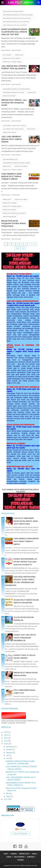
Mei (8, 793)
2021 (6, 738)
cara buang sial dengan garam (13, 12)
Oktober (9, 750)
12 (35, 244)
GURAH (9, 857)
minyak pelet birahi (9, 96)
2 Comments (16, 195)
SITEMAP (20, 860)
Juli (8, 755)
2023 (6, 732)
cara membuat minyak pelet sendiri (14, 126)
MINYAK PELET (24, 854)
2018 (6, 744)
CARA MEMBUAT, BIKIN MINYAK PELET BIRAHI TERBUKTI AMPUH (11, 176)
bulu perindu (7, 55)
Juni (8, 758)
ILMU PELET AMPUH (21, 3)
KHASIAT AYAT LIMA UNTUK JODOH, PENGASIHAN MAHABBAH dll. (25, 638)
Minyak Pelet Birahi (32, 866)
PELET (6, 854)
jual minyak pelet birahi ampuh (13, 129)
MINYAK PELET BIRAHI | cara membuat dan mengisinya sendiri (14, 103)
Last (23, 248)
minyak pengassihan (9, 217)
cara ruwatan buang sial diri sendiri (15, 25)
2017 (6, 799)
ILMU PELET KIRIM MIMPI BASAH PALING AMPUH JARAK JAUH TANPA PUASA (26, 521)
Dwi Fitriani (22, 829)
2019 (6, 741)
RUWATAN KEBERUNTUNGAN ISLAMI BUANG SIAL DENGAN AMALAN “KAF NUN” (14, 32)
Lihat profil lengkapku (20, 833)
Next (17, 248)
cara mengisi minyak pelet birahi (13, 93)
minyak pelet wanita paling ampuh (14, 213)
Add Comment (16, 50)
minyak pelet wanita (9, 210)
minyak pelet (19, 55)
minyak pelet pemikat (10, 203)
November (10, 747)
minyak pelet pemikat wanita (12, 62)
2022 (6, 735)
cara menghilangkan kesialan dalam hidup (17, 18)
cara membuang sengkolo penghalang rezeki (18, 15)
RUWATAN (31, 857)
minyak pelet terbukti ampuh (12, 170)
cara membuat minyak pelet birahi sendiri (16, 89)
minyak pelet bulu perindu (12, 58)
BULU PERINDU (19, 857)
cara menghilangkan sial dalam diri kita (16, 22)
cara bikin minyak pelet (10, 160)
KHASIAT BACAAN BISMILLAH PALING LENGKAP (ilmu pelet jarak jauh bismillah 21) (25, 562)
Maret (9, 796)
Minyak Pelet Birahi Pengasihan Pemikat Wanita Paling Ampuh (14, 223)
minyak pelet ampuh (9, 133)
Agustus (10, 753)
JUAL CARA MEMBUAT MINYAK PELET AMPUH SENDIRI (12, 139)
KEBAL (34, 854)
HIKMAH (14, 854)
